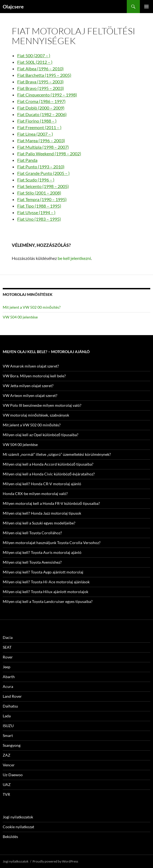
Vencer (9, 765)
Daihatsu (10, 706)
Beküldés (10, 837)
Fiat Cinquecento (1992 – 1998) (47, 95)
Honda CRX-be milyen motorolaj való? (35, 494)
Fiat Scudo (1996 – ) (36, 180)
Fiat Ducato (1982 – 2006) (42, 114)
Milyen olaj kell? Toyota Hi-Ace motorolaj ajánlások (46, 582)
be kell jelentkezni (74, 258)
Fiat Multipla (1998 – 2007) (43, 147)
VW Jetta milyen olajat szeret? (28, 386)
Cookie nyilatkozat (18, 827)
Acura (8, 686)
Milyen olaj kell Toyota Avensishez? (32, 562)
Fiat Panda (27, 160)
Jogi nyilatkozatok (18, 817)
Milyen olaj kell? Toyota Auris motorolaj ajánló (42, 552)
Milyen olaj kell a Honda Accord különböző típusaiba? (48, 464)
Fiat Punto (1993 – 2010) (41, 167)
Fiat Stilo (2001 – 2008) (39, 193)
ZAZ (7, 755)
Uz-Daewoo (13, 775)
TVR (6, 794)
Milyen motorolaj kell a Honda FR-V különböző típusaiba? (51, 503)
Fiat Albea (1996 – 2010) (40, 69)
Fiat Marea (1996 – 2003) (41, 140)
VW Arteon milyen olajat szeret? (30, 395)
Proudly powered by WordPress (55, 861)
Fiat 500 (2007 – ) (34, 55)
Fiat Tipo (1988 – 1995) (39, 206)
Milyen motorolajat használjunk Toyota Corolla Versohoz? (52, 543)
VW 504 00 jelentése (20, 317)
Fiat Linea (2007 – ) (35, 134)
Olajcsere (13, 7)
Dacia (8, 637)
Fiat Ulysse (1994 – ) (36, 212)
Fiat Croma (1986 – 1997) (41, 101)
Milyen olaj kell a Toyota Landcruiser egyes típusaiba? (48, 601)
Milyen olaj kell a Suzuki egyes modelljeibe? (39, 523)
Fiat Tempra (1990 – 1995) (42, 199)
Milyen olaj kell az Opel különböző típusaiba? (41, 435)
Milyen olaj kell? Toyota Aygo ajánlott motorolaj (43, 572)
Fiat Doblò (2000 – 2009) (41, 108)
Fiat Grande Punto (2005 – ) (43, 173)
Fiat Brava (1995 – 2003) (40, 82)
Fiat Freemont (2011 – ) (39, 127)
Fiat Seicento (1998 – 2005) (43, 186)
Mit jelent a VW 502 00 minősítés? (32, 307)
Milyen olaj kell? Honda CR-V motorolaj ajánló (42, 484)
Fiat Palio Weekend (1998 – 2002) (49, 154)
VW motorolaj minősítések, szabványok (36, 415)
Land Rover (12, 696)
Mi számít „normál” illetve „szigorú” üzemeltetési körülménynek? (57, 454)
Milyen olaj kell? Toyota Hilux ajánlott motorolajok (45, 592)
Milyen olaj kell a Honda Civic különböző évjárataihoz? (49, 474)
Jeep (7, 667)
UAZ (7, 784)
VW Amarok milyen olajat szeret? (31, 366)
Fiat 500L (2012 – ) (35, 62)
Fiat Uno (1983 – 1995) (39, 219)
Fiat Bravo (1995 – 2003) (41, 88)
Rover (8, 657)
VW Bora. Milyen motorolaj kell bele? (34, 376)
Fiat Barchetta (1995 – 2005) (44, 75)
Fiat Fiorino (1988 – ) (37, 121)
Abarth (9, 677)
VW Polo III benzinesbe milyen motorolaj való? (42, 405)
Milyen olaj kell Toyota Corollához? (32, 533)
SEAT (7, 647)
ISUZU (8, 726)
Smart (8, 735)
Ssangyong (12, 745)
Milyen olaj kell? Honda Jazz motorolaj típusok (42, 513)
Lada (7, 716)
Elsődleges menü (146, 7)
